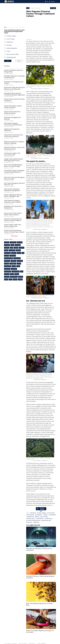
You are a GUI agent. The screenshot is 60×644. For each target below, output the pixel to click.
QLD (22, 271)
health (6, 250)
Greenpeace (39, 515)
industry (7, 263)
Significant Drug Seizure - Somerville (12, 130)
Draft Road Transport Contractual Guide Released (13, 124)
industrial (36, 522)
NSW (12, 248)
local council (13, 256)
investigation (13, 263)
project (14, 266)
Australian (18, 245)
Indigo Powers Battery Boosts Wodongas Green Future (14, 160)
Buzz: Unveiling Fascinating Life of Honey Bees (39, 604)
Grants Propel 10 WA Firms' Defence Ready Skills (13, 225)
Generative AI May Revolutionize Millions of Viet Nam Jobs (14, 88)
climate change (41, 513)
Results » (19, 61)
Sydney (17, 274)
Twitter (45, 515)
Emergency (7, 269)
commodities (40, 518)
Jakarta (37, 517)
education (14, 261)
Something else (11, 57)
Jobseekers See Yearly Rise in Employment (13, 207)
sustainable (52, 515)
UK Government (16, 271)
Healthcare (10, 42)
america (21, 277)
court (11, 279)
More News (14, 236)
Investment (7, 261)
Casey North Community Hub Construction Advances (13, 136)
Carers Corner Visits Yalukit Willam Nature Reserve (13, 214)
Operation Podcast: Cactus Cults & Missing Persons (14, 148)
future (12, 274)
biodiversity (30, 517)
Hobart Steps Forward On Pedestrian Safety (12, 112)
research (7, 248)
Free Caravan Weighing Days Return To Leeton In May (13, 166)
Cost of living (10, 39)
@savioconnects (31, 491)
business (14, 253)
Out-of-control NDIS (13, 54)
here (52, 505)
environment (51, 513)
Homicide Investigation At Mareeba (12, 118)
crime (18, 266)
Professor (22, 248)
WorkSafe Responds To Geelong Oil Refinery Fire (14, 77)
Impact (6, 279)
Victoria (16, 248)
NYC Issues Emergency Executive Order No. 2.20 (14, 184)
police (13, 245)
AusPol (19, 263)
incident (20, 279)
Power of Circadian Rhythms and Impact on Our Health (40, 631)
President (7, 277)
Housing (9, 45)
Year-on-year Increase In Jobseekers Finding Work (12, 190)
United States (8, 266)
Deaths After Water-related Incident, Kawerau (13, 107)
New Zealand (8, 271)
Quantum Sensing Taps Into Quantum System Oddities (13, 220)
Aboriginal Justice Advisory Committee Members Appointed (14, 94)
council (19, 253)
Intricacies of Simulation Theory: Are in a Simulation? (39, 549)
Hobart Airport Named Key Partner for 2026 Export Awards (14, 231)
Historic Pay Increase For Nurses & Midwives (14, 100)
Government (13, 242)
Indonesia (33, 513)
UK (23, 253)
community (7, 245)
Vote (8, 61)
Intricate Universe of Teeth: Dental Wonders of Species (40, 577)
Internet (15, 279)
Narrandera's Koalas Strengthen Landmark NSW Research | (14, 171)
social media (44, 517)
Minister (18, 250)
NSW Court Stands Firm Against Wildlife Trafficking (14, 142)
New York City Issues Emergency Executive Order (14, 178)
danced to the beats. (42, 274)
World (28, 8)
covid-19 (7, 256)
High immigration (12, 48)
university (20, 242)
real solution (35, 346)
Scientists (7, 274)
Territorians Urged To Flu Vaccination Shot (12, 154)
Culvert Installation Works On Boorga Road (14, 71)
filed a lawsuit (45, 173)
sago (48, 249)
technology (20, 261)
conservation (48, 518)
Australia (7, 242)
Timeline (7, 66)
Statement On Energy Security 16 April (14, 83)
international (30, 515)
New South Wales (9, 258)
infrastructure (30, 518)
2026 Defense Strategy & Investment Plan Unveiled (12, 201)
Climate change (11, 36)
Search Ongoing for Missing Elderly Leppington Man (13, 196)
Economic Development (33, 520)
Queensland (8, 253)
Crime (8, 51)
